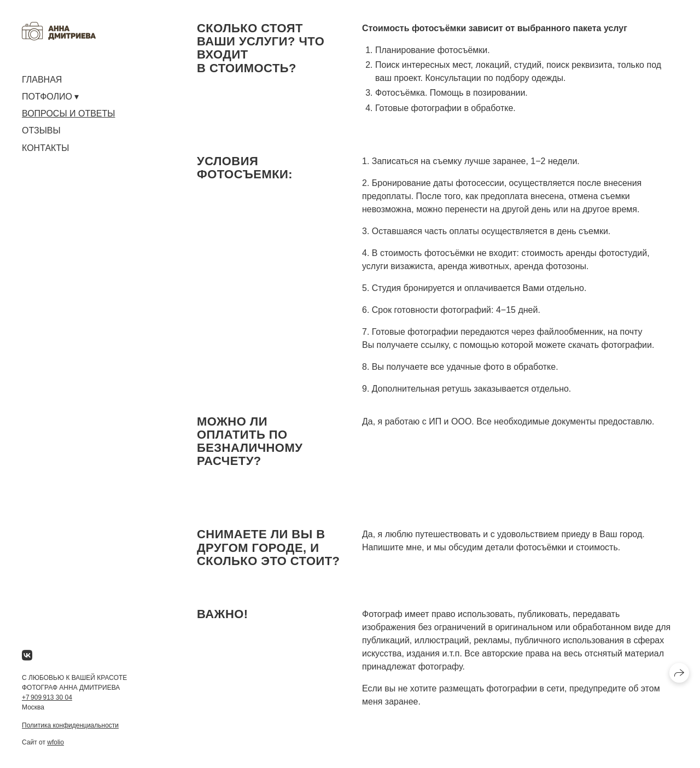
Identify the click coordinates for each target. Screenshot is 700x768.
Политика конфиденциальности (70, 725)
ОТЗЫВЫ (41, 130)
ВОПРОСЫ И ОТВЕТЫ (68, 114)
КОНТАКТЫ (45, 148)
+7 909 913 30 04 (47, 697)
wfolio (56, 742)
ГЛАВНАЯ (42, 80)
